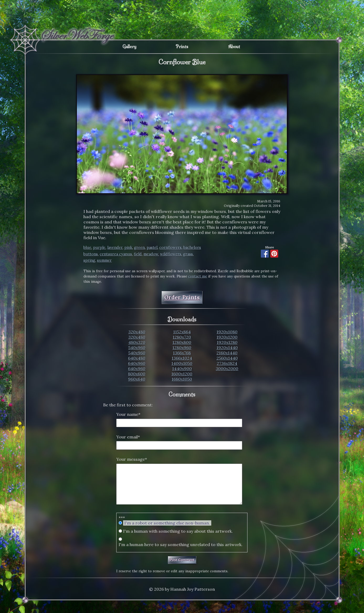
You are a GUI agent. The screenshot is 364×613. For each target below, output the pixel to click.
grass (188, 254)
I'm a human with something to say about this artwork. (178, 539)
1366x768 (182, 353)
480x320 (137, 342)
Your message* (132, 459)
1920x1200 (227, 337)
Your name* (128, 414)
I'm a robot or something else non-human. (167, 531)
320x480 (137, 332)
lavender (115, 248)
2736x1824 (227, 363)
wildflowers (171, 254)
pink (128, 248)
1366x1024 (182, 358)
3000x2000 (227, 369)
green (139, 248)
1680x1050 (182, 379)
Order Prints (182, 297)
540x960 (137, 348)
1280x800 (182, 342)
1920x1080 (227, 332)
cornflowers (170, 248)
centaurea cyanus (116, 254)
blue (87, 248)
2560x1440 (227, 358)
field (138, 254)
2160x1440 (227, 353)
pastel (152, 248)
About (234, 46)
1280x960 (182, 348)
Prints (182, 46)
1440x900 (182, 369)
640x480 (137, 358)
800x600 (137, 374)
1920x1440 (227, 348)
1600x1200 (182, 374)
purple (99, 248)
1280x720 (182, 337)
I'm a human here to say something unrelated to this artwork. (181, 552)
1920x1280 (227, 342)
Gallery (130, 46)
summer (104, 260)
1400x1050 (182, 363)
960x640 (137, 379)
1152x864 (182, 332)
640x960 (137, 363)
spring (89, 260)
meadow (151, 254)
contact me (198, 276)
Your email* (128, 437)
